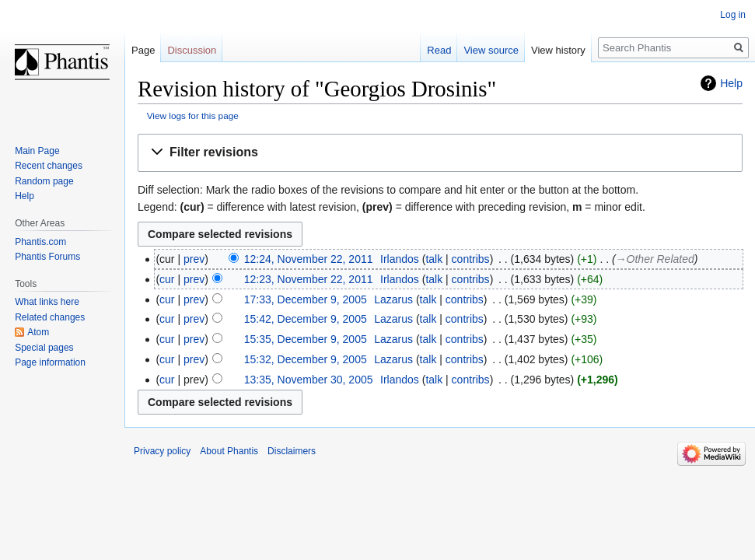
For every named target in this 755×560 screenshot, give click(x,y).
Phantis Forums (47, 257)
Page (143, 50)
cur (167, 279)
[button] (440, 153)
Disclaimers (292, 451)
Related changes (50, 317)
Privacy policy (162, 451)
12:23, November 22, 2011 (309, 279)
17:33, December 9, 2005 (306, 299)
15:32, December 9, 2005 (306, 359)
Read (439, 50)
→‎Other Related (655, 259)
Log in (733, 15)
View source (491, 50)
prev (194, 259)
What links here (47, 302)
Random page (44, 181)
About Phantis (229, 451)
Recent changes (49, 166)
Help (731, 83)
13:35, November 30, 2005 (309, 380)
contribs (471, 259)
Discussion (192, 50)
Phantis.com (40, 242)
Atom (38, 332)
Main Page (37, 151)
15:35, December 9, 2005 (306, 339)
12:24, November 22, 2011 (309, 259)
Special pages (44, 348)
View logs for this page (193, 115)
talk (434, 259)
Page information (50, 362)
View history (558, 50)
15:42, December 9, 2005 (306, 319)
